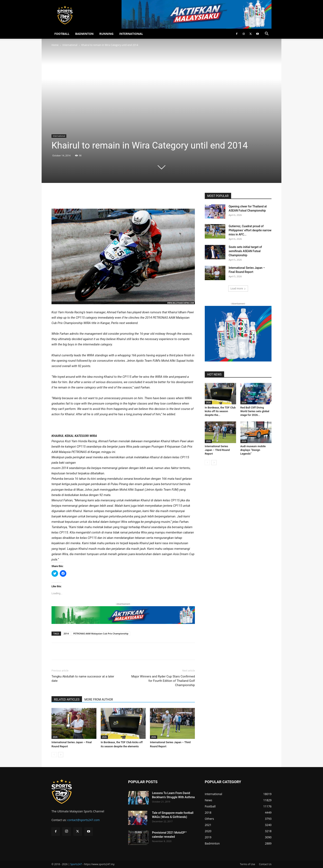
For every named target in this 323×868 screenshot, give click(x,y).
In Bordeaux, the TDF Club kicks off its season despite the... (220, 411)
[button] (267, 34)
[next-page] (61, 755)
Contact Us (265, 864)
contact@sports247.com (84, 820)
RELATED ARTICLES (67, 700)
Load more (238, 288)
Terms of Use (247, 864)
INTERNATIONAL (131, 34)
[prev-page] (54, 755)
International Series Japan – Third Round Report (217, 450)
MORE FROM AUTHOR (99, 700)
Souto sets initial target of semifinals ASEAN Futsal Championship (245, 251)
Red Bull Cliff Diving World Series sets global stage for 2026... (255, 411)
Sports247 (76, 864)
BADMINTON (84, 34)
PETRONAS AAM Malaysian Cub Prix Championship (101, 633)
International (70, 45)
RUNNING (106, 34)
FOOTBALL (62, 34)
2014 (66, 633)
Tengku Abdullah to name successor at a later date (83, 679)
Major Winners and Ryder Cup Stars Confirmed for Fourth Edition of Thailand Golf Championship (163, 681)
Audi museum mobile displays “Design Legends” (253, 450)
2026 (55, 737)
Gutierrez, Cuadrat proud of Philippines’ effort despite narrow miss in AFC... (250, 230)
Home (55, 45)
